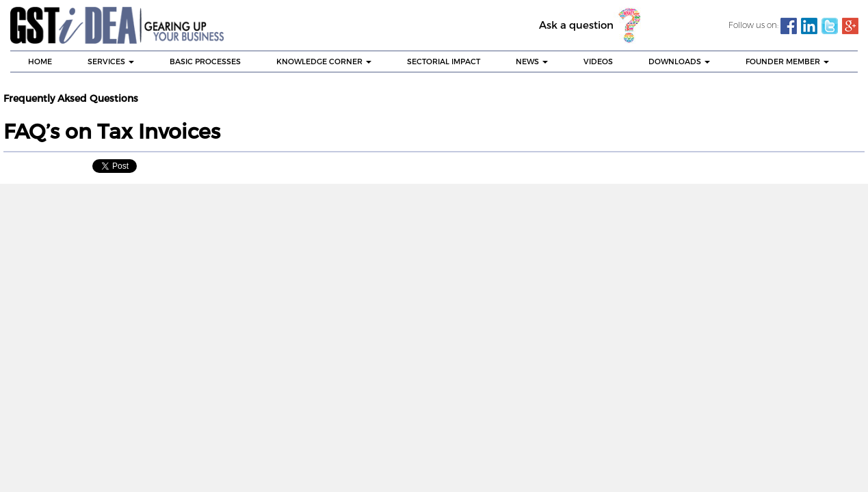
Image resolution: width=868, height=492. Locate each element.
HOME (40, 61)
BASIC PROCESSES (205, 61)
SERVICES (111, 61)
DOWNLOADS (679, 61)
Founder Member (787, 61)
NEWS (532, 61)
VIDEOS (598, 61)
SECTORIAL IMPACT (444, 61)
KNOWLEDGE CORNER (324, 61)
